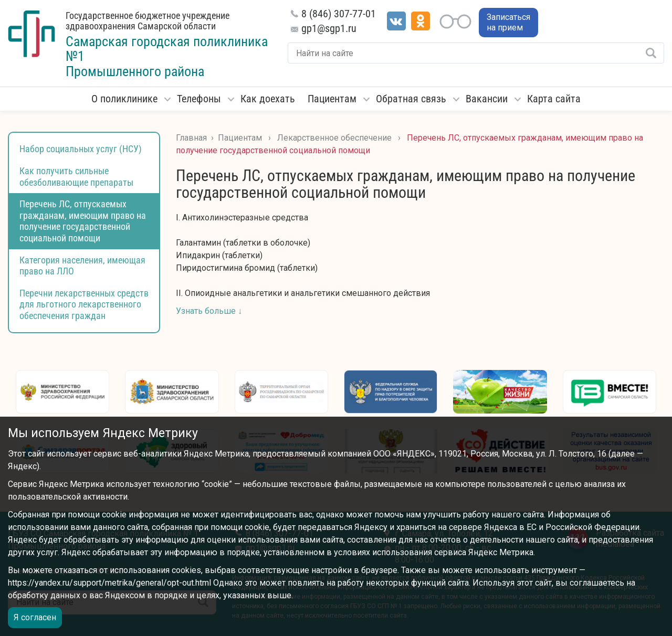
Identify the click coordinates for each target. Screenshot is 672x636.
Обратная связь (411, 99)
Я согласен (35, 617)
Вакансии (487, 99)
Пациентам (332, 99)
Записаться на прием (508, 22)
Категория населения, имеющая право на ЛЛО (82, 266)
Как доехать (268, 99)
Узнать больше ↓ (209, 311)
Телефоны (199, 99)
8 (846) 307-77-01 (339, 14)
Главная (191, 138)
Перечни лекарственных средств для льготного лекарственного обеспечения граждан (84, 304)
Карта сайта (554, 99)
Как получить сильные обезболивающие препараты (76, 177)
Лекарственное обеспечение (334, 138)
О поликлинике (124, 99)
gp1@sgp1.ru (329, 28)
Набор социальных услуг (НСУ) (81, 149)
